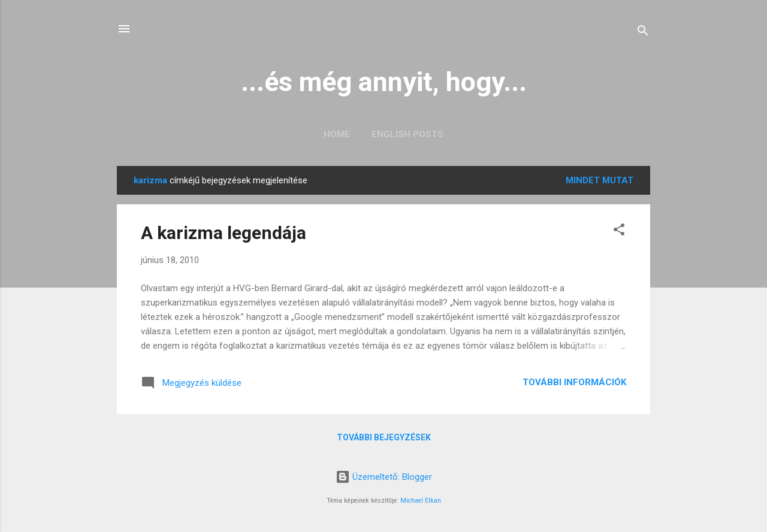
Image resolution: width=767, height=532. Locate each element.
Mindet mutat (600, 180)
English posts (407, 134)
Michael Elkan (421, 501)
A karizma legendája (224, 233)
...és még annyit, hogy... (384, 82)
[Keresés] (643, 33)
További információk (574, 382)
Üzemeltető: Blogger (384, 477)
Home (337, 134)
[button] (619, 232)
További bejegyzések (384, 437)
